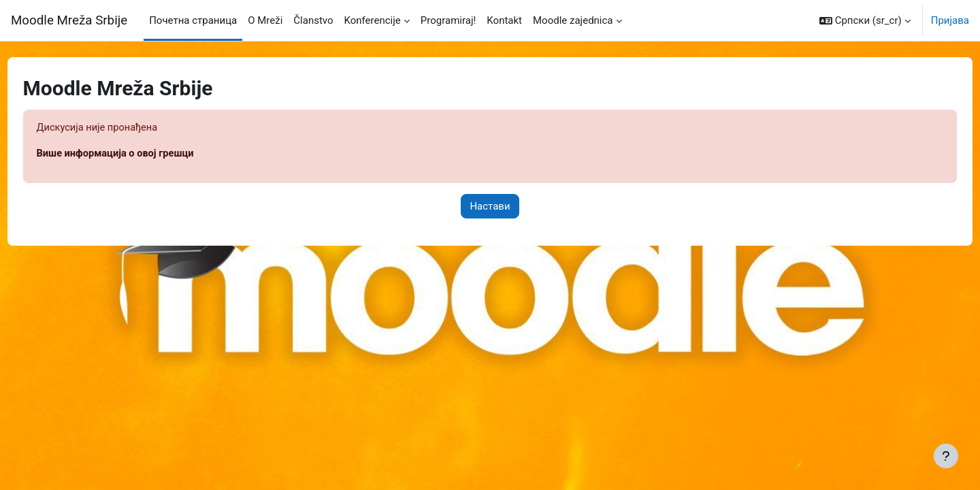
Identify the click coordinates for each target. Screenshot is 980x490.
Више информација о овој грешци (143, 154)
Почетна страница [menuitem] (193, 20)
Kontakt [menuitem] (504, 20)
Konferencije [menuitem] (373, 20)
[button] (865, 20)
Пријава (950, 20)
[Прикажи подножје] (946, 456)
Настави (490, 207)
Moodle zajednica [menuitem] (573, 20)
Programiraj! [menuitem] (448, 20)
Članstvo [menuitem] (313, 20)
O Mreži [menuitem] (265, 20)
